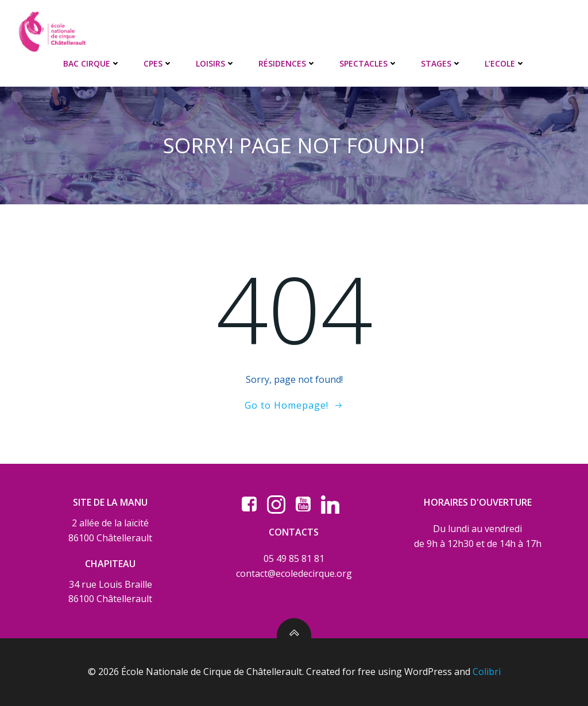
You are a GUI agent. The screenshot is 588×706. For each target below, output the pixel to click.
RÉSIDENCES (287, 63)
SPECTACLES (369, 63)
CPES (158, 63)
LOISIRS (216, 63)
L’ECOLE (505, 63)
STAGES (441, 63)
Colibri (487, 672)
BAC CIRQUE (92, 63)
